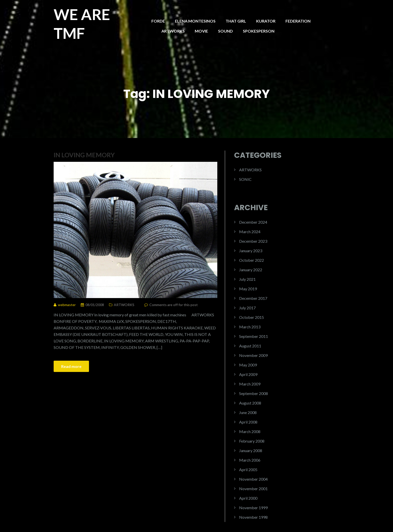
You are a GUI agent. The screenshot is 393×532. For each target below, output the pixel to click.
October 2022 (252, 260)
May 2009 (248, 365)
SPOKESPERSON (259, 31)
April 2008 (248, 422)
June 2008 (248, 412)
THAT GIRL (236, 21)
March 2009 (250, 384)
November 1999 (253, 508)
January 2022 (251, 270)
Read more (71, 366)
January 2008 (251, 450)
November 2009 (253, 355)
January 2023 (251, 251)
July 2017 (247, 308)
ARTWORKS (173, 31)
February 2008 (252, 441)
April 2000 (248, 498)
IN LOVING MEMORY (84, 155)
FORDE (158, 21)
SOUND (225, 31)
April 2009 (248, 374)
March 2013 (250, 327)
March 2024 (250, 232)
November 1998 (253, 517)
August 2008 (250, 403)
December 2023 (253, 241)
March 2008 (250, 431)
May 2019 (248, 289)
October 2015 (252, 317)
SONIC (245, 179)
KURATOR (266, 21)
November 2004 (253, 479)
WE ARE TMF (82, 24)
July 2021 (247, 279)
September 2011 (254, 336)
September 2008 (254, 393)
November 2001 (253, 489)
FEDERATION (298, 21)
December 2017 (253, 298)
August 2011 (250, 346)
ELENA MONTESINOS (195, 21)
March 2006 (250, 460)
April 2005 (248, 470)
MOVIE (201, 31)
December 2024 (253, 222)
